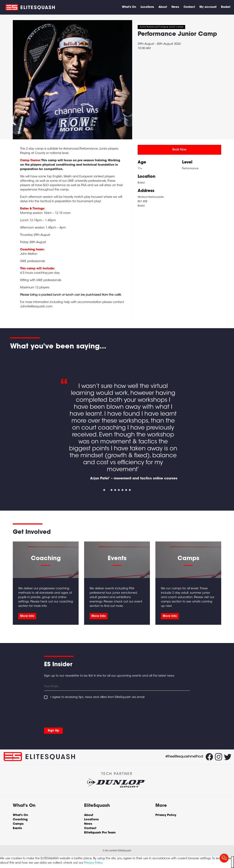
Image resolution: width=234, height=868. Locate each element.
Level (187, 163)
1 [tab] (104, 490)
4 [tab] (115, 490)
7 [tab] (126, 490)
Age (142, 163)
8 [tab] (130, 490)
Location (147, 177)
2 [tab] (108, 490)
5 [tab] (119, 490)
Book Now (179, 150)
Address (146, 191)
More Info (27, 616)
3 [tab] (112, 490)
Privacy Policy (93, 863)
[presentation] (72, 713)
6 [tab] (122, 490)
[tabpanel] (117, 419)
